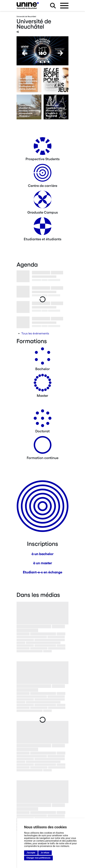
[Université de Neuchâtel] (28, 6)
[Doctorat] (43, 419)
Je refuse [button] (45, 853)
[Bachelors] (43, 357)
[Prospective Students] (43, 147)
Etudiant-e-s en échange (43, 572)
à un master (43, 563)
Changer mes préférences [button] (38, 858)
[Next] (60, 53)
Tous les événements (35, 333)
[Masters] (43, 384)
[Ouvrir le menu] (64, 6)
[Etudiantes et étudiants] (43, 227)
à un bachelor (42, 554)
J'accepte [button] (31, 853)
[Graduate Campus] (43, 201)
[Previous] (25, 53)
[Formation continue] (43, 446)
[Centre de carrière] (43, 174)
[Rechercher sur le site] (53, 6)
